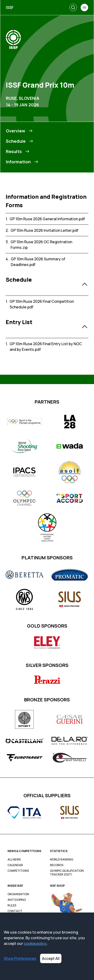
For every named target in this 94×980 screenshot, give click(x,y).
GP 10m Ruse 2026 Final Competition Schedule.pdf (42, 304)
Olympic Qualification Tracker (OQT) (67, 873)
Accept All (51, 958)
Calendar (15, 865)
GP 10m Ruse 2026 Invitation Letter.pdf (44, 230)
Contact (15, 911)
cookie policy (35, 943)
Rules (12, 905)
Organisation (18, 894)
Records (57, 865)
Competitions (18, 871)
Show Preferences (20, 958)
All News (14, 860)
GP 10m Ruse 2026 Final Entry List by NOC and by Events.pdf (46, 347)
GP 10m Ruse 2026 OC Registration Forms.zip (41, 245)
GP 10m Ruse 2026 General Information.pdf (47, 219)
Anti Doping (17, 900)
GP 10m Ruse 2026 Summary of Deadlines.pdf (38, 262)
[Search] (73, 7)
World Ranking (62, 860)
